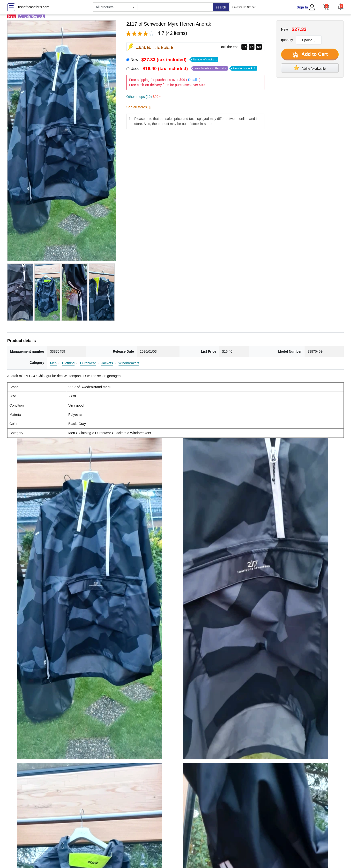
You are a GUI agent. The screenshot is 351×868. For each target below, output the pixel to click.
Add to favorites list (310, 68)
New (174, 60)
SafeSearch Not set (244, 7)
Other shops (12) (144, 97)
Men (53, 363)
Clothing (68, 363)
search (221, 7)
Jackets (107, 363)
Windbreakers (129, 363)
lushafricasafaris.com (33, 7)
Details (193, 80)
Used (194, 69)
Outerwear (88, 363)
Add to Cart (310, 55)
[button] (341, 7)
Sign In (302, 7)
